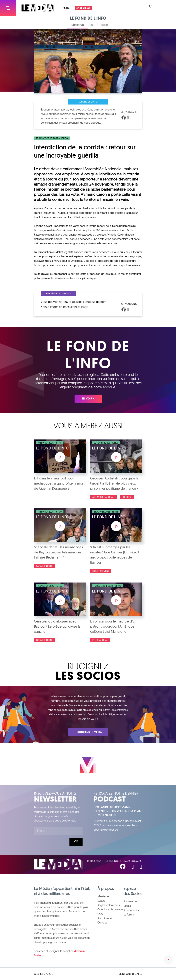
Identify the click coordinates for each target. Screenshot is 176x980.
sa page (83, 307)
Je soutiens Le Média (88, 732)
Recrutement (105, 918)
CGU (100, 914)
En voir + (88, 399)
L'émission (78, 25)
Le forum (129, 914)
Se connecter (131, 910)
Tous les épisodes (98, 25)
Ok (76, 842)
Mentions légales (130, 974)
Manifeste (103, 896)
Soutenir (165, 7)
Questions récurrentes (110, 909)
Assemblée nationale (104, 497)
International (100, 640)
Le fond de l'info (88, 102)
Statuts (101, 901)
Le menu (66, 8)
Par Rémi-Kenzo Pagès (58, 293)
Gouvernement (44, 566)
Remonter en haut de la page (169, 960)
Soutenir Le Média (130, 904)
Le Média (58, 864)
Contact (102, 922)
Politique (127, 497)
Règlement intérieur (109, 905)
